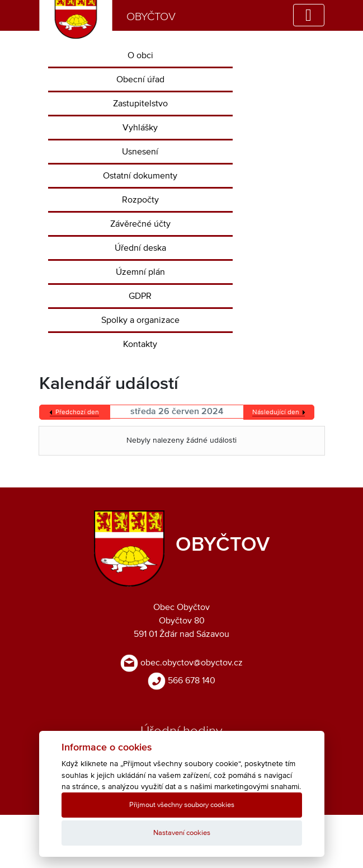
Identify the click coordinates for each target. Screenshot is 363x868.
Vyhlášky (140, 128)
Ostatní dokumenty (140, 176)
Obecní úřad (140, 79)
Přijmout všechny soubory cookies (182, 805)
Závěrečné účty (140, 224)
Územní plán (140, 272)
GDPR (140, 296)
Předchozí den (77, 412)
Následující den (276, 412)
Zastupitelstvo (140, 104)
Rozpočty (140, 200)
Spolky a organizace (140, 320)
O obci (140, 55)
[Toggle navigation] (309, 15)
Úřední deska (140, 248)
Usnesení (140, 152)
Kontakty (140, 344)
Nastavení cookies (182, 833)
